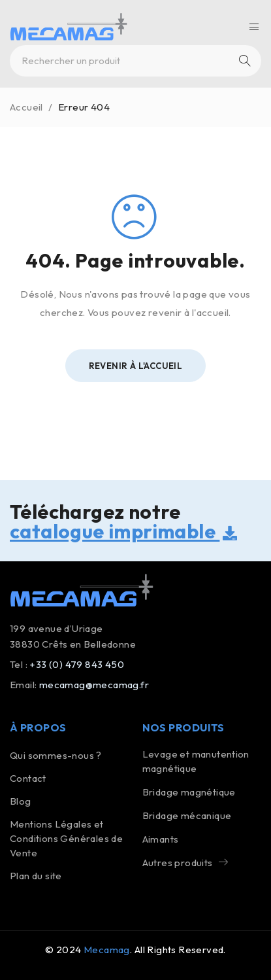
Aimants (161, 839)
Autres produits (178, 863)
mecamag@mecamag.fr (94, 685)
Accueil (26, 107)
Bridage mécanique (187, 815)
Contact (28, 778)
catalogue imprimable (124, 531)
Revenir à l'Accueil (136, 366)
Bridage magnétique (189, 792)
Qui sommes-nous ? (56, 755)
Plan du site (36, 876)
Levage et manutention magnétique (196, 761)
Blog (21, 801)
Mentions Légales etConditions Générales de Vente (66, 838)
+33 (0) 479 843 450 (77, 664)
